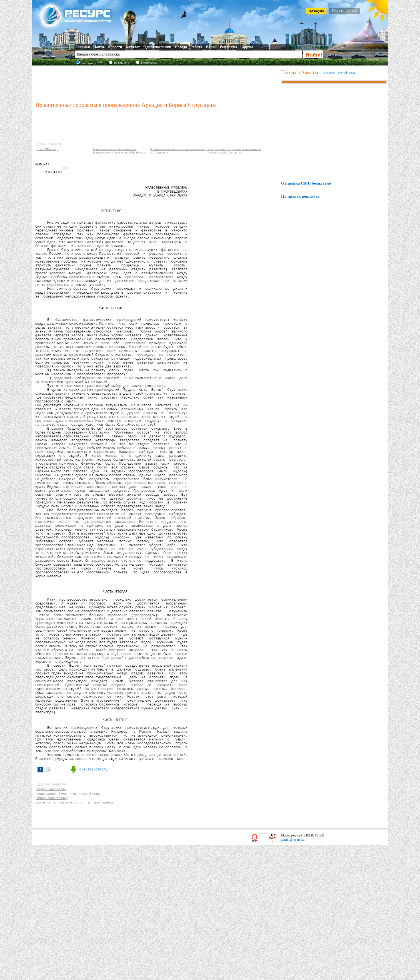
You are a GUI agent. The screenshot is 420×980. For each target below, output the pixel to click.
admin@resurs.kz (293, 975)
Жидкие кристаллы (51, 921)
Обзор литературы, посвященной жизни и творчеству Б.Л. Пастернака (233, 151)
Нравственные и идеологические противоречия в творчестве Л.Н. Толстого (120, 151)
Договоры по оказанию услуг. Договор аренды (75, 937)
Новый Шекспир (47, 149)
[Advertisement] (157, 83)
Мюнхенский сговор (52, 931)
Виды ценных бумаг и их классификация (69, 926)
